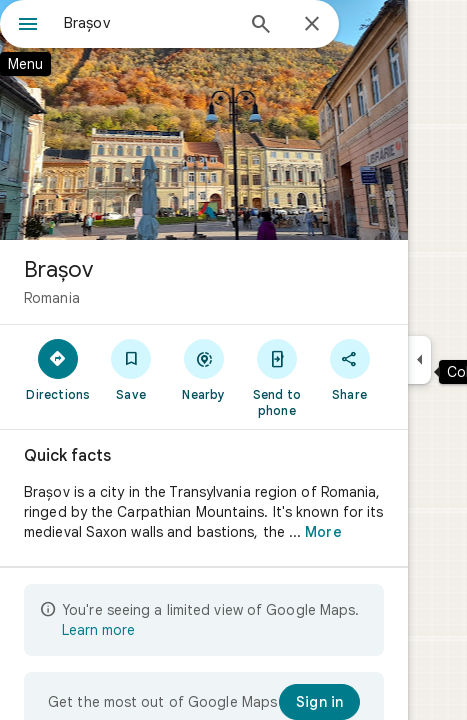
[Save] (131, 369)
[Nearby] (204, 369)
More (323, 532)
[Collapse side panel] (419, 360)
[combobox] (148, 23)
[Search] (261, 26)
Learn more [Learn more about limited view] (98, 630)
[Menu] (28, 26)
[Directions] (58, 369)
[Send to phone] (276, 377)
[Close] (312, 25)
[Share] (349, 369)
